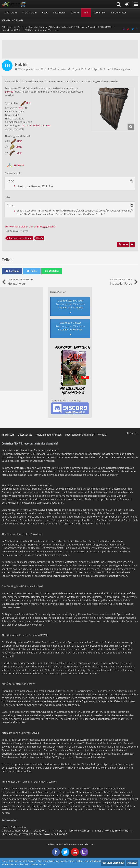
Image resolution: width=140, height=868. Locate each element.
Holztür (40, 238)
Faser (19, 153)
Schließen (132, 863)
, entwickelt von (70, 844)
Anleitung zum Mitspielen (70, 304)
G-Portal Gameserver (13, 831)
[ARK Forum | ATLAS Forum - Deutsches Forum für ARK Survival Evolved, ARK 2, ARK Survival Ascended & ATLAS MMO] (15, 4)
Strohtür (10, 92)
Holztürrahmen (42, 125)
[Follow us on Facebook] (137, 29)
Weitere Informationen (113, 863)
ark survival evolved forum (20, 238)
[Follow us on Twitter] (133, 29)
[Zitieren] (132, 245)
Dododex (39, 831)
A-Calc (56, 831)
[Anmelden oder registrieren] (127, 4)
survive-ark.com (78, 831)
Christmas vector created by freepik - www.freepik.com (33, 834)
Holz (28, 103)
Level (21, 108)
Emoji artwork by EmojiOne (111, 831)
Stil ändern (132, 433)
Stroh (19, 147)
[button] (136, 4)
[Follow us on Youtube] (128, 29)
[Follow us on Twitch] (124, 29)
